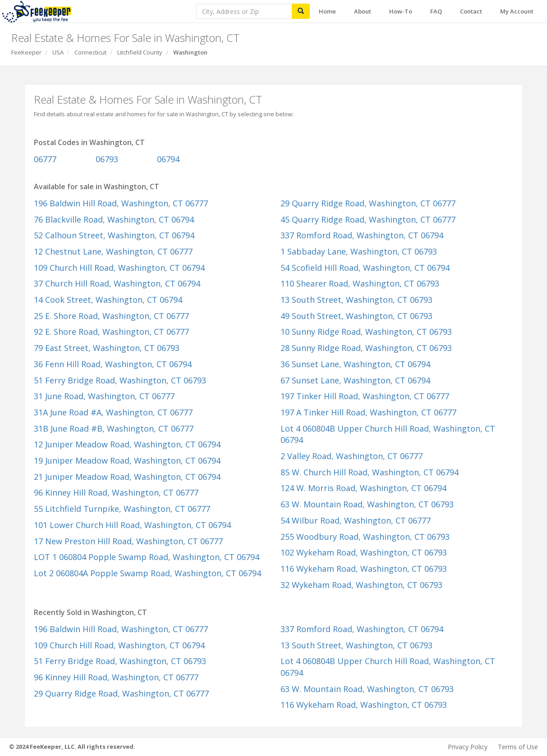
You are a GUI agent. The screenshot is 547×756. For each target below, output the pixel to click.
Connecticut (90, 52)
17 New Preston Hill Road (128, 541)
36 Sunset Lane (355, 364)
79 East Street (107, 348)
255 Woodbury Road (365, 537)
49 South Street (356, 316)
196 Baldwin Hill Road (121, 203)
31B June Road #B (114, 428)
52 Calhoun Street (114, 235)
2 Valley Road (352, 456)
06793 (107, 159)
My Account (517, 11)
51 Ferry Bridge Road (120, 380)
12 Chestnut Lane (113, 251)
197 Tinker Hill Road (365, 396)
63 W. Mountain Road (367, 504)
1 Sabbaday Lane (359, 251)
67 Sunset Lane (355, 380)
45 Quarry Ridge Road (368, 219)
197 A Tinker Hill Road (368, 412)
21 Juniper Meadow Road (127, 477)
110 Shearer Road (360, 283)
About (363, 11)
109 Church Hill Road (119, 268)
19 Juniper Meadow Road (127, 460)
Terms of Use (518, 747)
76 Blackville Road (114, 219)
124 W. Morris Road (363, 488)
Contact (471, 11)
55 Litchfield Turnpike (122, 509)
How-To (401, 11)
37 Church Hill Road (117, 283)
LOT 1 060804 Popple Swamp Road (147, 557)
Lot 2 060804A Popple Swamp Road (147, 573)
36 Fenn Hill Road (113, 364)
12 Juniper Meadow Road (127, 444)
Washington (190, 52)
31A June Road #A (113, 412)
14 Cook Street (108, 300)
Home (327, 11)
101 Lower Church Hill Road (132, 525)
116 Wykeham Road (364, 569)
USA (58, 52)
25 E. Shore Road (111, 316)
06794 (168, 159)
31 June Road (104, 396)
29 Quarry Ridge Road (368, 203)
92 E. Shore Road (111, 332)
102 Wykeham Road (364, 552)
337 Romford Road (362, 235)
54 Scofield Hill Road (365, 268)
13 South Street (356, 300)
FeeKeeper (26, 52)
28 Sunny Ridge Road (366, 348)
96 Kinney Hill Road (116, 492)
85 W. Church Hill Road (370, 472)
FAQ (436, 11)
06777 (45, 159)
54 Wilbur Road (356, 520)
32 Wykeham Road (361, 585)
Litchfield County (140, 52)
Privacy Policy (468, 747)
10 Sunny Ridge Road (366, 332)
